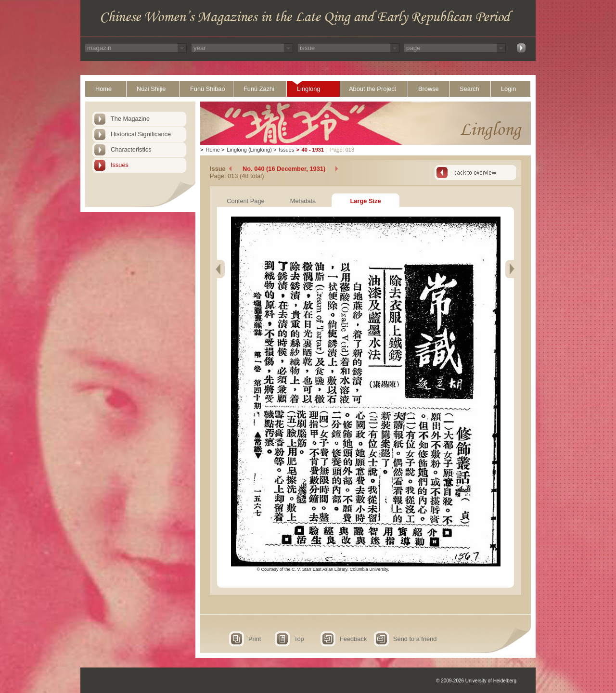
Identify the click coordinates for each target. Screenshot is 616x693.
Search (469, 89)
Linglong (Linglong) (249, 150)
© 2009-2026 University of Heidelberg (476, 681)
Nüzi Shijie (151, 89)
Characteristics (131, 149)
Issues (120, 165)
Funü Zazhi (259, 89)
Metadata (303, 201)
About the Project (372, 89)
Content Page (245, 201)
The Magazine (130, 119)
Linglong (308, 89)
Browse (429, 89)
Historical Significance (141, 134)
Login (508, 89)
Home (103, 89)
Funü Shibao (208, 89)
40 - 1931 (313, 150)
